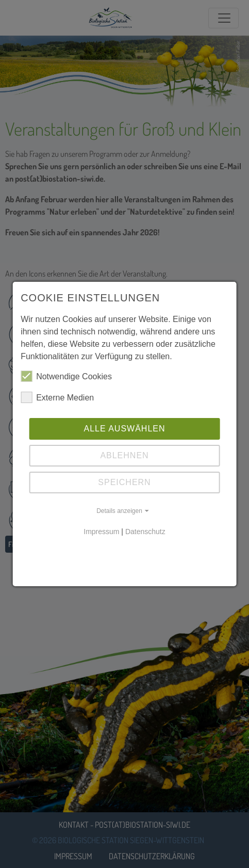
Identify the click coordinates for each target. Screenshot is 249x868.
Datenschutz (145, 532)
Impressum (101, 532)
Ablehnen (124, 455)
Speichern (124, 482)
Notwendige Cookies (66, 376)
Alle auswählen (124, 429)
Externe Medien (57, 397)
